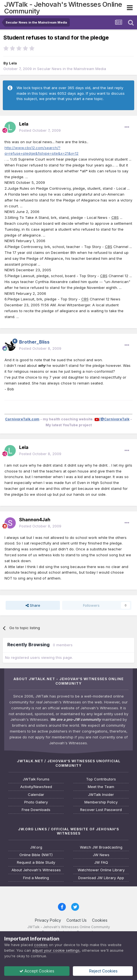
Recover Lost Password (101, 810)
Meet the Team (101, 787)
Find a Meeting (36, 878)
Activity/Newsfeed (36, 787)
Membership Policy (101, 802)
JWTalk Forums (36, 779)
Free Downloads (36, 810)
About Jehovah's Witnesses (36, 870)
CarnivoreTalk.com (22, 419)
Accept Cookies (37, 971)
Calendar (36, 795)
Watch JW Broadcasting (101, 847)
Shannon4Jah (35, 520)
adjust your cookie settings (56, 950)
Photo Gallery (36, 802)
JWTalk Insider (101, 795)
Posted (40, 130)
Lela (13, 63)
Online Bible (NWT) (36, 855)
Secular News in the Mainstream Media (72, 69)
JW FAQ (101, 862)
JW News (101, 855)
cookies (41, 945)
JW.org (36, 847)
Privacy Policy (48, 920)
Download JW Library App (101, 878)
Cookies (100, 920)
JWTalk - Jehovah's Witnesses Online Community (63, 8)
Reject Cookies (103, 971)
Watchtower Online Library (101, 870)
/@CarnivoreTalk (114, 419)
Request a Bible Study (36, 862)
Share (33, 605)
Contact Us (77, 920)
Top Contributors (101, 779)
